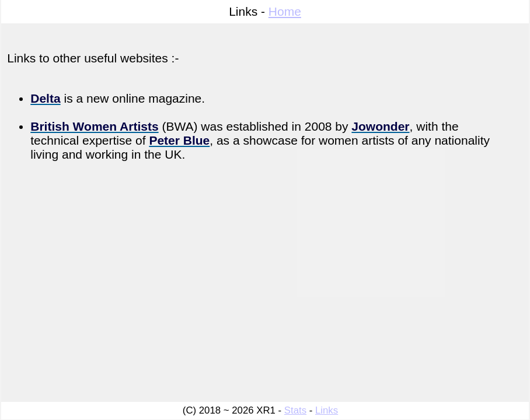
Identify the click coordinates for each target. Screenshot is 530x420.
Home (285, 11)
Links (327, 410)
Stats (295, 410)
